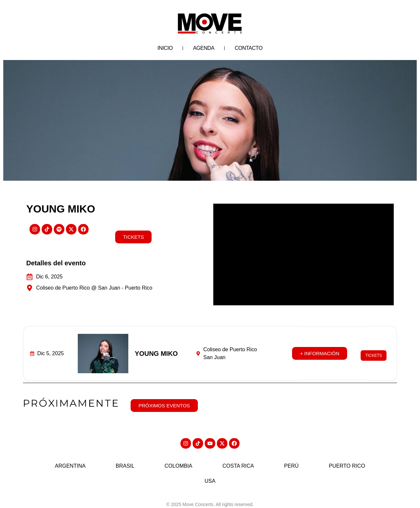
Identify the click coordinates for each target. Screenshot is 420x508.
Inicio (165, 48)
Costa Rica (238, 460)
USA (210, 475)
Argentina (70, 460)
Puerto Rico (347, 460)
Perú (291, 460)
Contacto (249, 48)
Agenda (204, 48)
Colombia (178, 460)
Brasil (125, 460)
